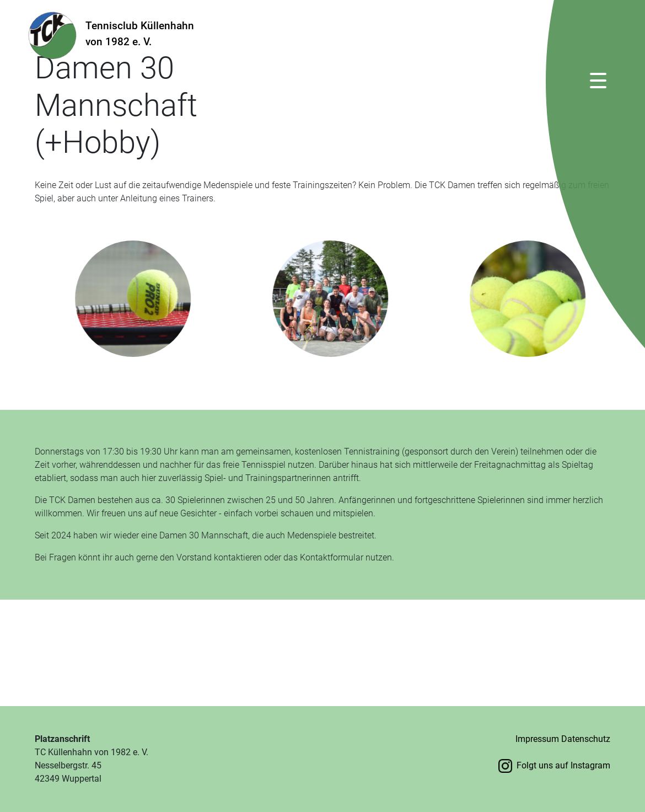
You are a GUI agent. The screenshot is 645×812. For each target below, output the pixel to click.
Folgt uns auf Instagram (554, 765)
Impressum (537, 739)
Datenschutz (586, 739)
